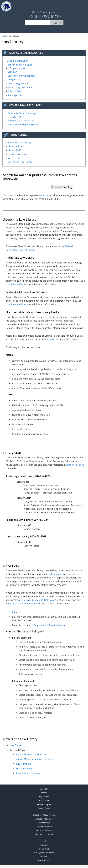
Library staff (56, 574)
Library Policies (16, 146)
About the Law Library (19, 142)
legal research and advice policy (23, 603)
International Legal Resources (23, 124)
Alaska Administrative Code (31, 754)
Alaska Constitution (18, 61)
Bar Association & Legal (20, 66)
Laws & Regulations (18, 83)
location (51, 339)
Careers (44, 845)
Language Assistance (44, 819)
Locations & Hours (17, 154)
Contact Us (44, 849)
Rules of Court (15, 91)
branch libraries (75, 465)
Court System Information (44, 853)
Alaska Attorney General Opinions (34, 759)
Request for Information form (50, 625)
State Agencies (15, 95)
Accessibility (44, 841)
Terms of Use (44, 860)
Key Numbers (23, 764)
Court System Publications (22, 76)
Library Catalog (24, 769)
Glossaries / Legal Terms (44, 815)
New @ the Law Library (20, 162)
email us (44, 195)
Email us (17, 612)
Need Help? (14, 158)
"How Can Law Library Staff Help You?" (35, 600)
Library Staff (14, 150)
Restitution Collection (44, 834)
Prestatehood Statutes (28, 773)
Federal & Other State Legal (22, 115)
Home (4, 36)
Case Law (12, 72)
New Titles (15, 745)
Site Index (44, 857)
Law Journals (14, 80)
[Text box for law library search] (27, 187)
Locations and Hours (17, 284)
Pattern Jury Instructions (21, 87)
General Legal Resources (21, 121)
